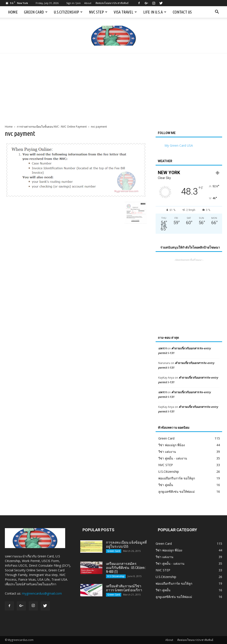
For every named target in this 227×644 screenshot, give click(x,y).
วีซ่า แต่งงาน (167, 452)
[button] (217, 12)
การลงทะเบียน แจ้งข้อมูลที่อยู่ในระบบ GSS (126, 544)
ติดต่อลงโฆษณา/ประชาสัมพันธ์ (112, 3)
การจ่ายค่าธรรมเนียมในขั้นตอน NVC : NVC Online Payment (52, 127)
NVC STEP (98, 12)
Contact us (182, 12)
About (88, 3)
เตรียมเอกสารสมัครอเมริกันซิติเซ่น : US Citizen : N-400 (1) (126, 568)
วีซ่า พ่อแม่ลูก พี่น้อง (172, 445)
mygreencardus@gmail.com (42, 593)
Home (13, 12)
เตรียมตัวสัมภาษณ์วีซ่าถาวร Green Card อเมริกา (124, 588)
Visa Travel (125, 12)
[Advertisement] (113, 87)
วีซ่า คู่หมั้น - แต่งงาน (173, 458)
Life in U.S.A (155, 12)
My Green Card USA (179, 145)
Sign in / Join (73, 3)
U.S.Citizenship (68, 12)
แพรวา (162, 348)
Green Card (36, 12)
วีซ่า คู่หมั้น (166, 485)
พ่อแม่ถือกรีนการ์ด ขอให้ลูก (177, 478)
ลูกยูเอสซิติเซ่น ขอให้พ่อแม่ (176, 491)
